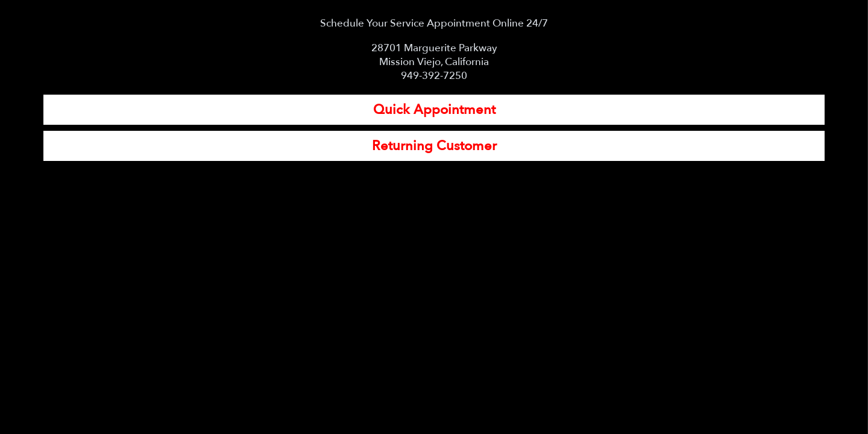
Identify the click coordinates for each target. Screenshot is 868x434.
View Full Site (434, 420)
